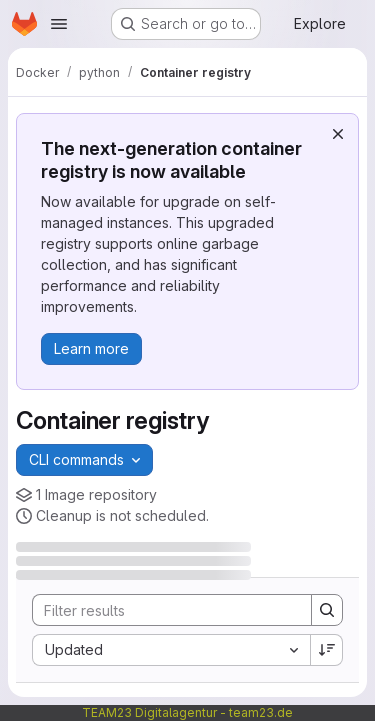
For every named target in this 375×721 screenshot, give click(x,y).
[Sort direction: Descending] (327, 650)
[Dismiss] (338, 134)
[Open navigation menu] (59, 24)
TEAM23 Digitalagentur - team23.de (187, 712)
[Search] (164, 610)
